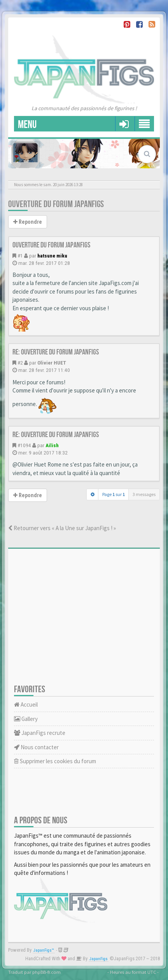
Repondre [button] (28, 222)
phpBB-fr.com (46, 972)
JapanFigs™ (44, 950)
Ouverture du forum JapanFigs (56, 204)
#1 (20, 256)
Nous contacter (36, 747)
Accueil (26, 704)
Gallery (26, 719)
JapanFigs (99, 959)
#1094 (24, 445)
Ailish (52, 445)
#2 (20, 363)
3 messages (144, 494)
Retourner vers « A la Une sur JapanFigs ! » (62, 528)
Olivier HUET (52, 363)
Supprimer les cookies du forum (55, 761)
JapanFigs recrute (40, 733)
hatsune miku (52, 256)
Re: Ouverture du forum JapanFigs (56, 352)
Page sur (114, 494)
